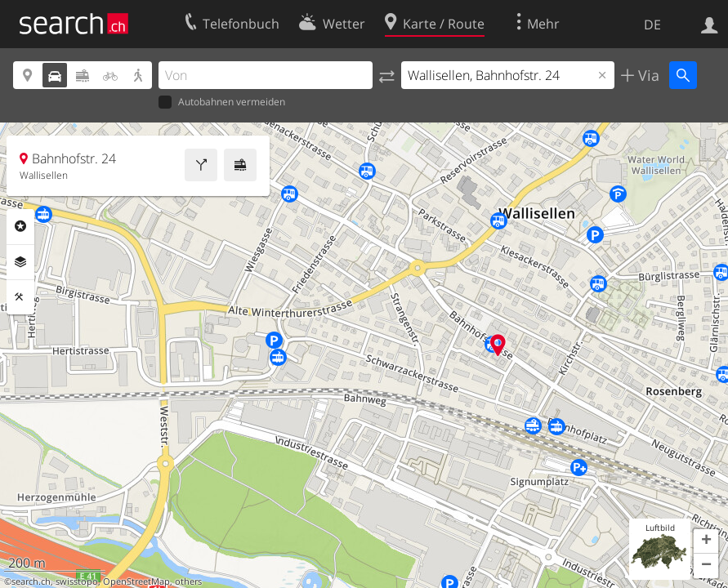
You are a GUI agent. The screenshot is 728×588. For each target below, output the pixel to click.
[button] (706, 541)
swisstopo (77, 581)
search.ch (31, 581)
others (188, 581)
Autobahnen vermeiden (222, 102)
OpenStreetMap (136, 581)
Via (647, 75)
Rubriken (20, 226)
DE (652, 24)
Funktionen (20, 297)
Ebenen (20, 262)
